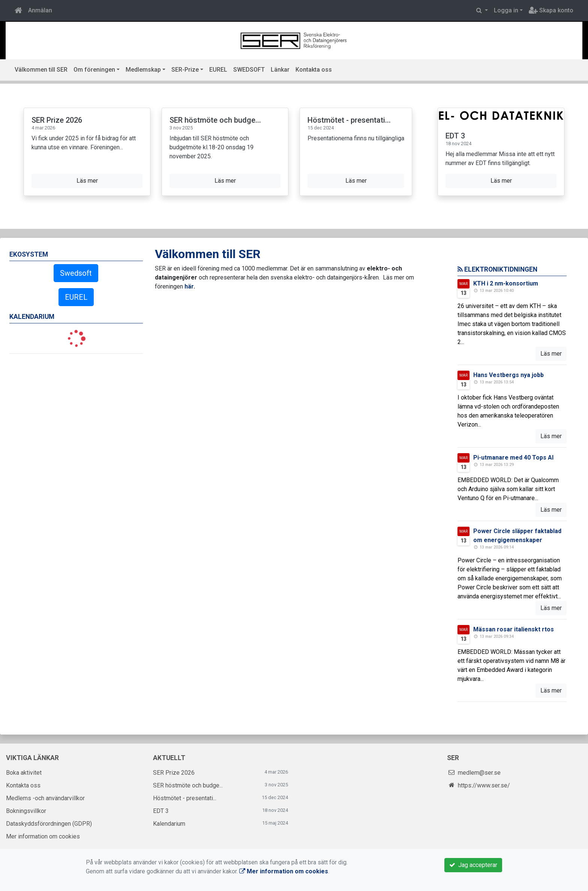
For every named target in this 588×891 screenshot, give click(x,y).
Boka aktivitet (24, 773)
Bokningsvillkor (26, 811)
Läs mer (551, 354)
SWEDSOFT (249, 70)
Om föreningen (94, 70)
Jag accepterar (473, 865)
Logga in (506, 10)
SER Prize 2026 (57, 120)
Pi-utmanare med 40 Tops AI (513, 458)
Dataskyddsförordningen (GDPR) (49, 824)
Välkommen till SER (41, 70)
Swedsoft (76, 273)
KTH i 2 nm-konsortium (506, 283)
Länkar (280, 70)
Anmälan (40, 10)
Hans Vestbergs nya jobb (508, 375)
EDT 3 (455, 136)
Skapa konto (551, 10)
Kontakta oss (314, 70)
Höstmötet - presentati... (349, 120)
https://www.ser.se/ (484, 785)
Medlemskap (143, 70)
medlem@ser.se (479, 773)
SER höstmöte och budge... (215, 120)
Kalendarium (169, 824)
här (189, 286)
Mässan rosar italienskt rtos (514, 629)
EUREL (218, 70)
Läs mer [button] (87, 181)
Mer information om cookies (43, 836)
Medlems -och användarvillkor (45, 798)
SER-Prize (185, 70)
